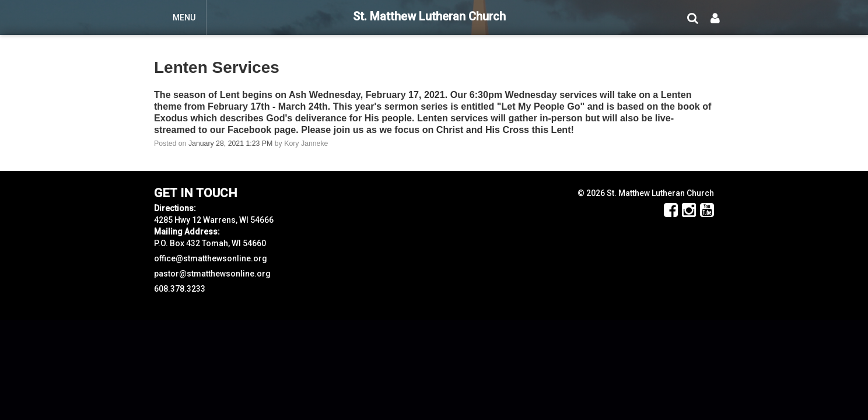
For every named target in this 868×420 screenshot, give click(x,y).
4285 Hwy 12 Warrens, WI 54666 (214, 220)
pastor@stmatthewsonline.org (212, 274)
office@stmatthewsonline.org (211, 258)
